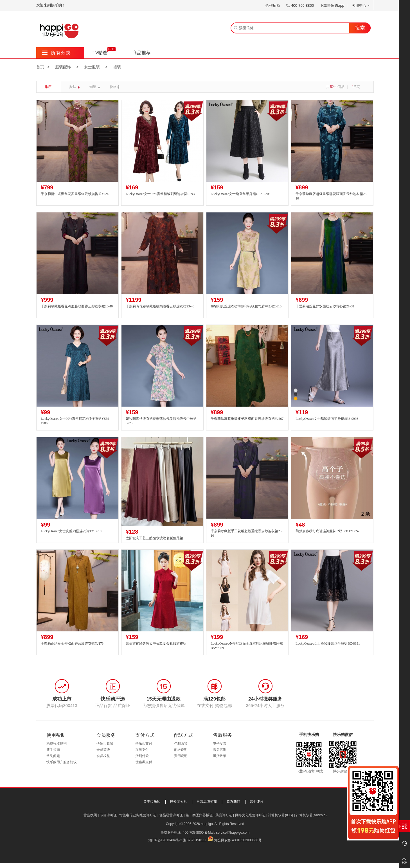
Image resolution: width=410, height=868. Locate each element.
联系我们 (233, 802)
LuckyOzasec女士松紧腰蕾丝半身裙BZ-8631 (328, 643)
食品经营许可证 (171, 815)
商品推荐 (141, 53)
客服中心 (361, 5)
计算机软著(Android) (311, 815)
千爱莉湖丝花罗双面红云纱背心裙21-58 (325, 306)
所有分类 (57, 53)
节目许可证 (108, 815)
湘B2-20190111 (195, 840)
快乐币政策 (105, 744)
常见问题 (53, 756)
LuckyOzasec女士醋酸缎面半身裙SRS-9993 (327, 419)
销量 (93, 87)
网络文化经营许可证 (250, 815)
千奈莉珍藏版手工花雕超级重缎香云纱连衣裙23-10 (247, 533)
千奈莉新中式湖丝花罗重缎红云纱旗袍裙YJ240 (76, 194)
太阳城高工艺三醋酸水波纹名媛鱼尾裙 (154, 538)
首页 (40, 67)
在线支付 (142, 750)
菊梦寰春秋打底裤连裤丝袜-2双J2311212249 (328, 531)
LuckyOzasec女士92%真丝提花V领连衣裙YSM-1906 (75, 421)
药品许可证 (224, 815)
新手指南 (53, 750)
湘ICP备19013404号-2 (165, 840)
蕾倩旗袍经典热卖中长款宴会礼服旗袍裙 (156, 643)
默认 (73, 87)
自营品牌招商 (207, 802)
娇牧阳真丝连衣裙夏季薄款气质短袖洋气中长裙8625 (161, 421)
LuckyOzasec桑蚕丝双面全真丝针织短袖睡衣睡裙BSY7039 (247, 646)
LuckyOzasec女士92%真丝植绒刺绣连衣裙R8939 (161, 194)
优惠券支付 (144, 762)
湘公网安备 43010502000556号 (238, 840)
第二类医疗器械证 (199, 815)
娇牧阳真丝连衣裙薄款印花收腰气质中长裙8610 (246, 306)
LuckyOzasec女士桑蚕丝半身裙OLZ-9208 (241, 194)
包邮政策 (181, 744)
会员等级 (103, 750)
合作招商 (273, 5)
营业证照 (256, 802)
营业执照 (90, 815)
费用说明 (181, 756)
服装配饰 (63, 67)
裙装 (117, 67)
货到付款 (142, 756)
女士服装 (92, 67)
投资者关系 (178, 802)
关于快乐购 (152, 802)
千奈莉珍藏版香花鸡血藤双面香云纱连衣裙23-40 (77, 306)
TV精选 (100, 53)
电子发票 (220, 744)
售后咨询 (220, 750)
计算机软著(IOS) (281, 815)
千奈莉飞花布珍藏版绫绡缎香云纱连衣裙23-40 (160, 306)
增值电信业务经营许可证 (138, 815)
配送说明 (181, 750)
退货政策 (220, 756)
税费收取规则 (57, 744)
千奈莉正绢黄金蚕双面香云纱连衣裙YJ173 (72, 643)
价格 (115, 87)
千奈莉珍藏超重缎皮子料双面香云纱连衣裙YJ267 (247, 419)
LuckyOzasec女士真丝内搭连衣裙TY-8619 (71, 531)
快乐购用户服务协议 (62, 762)
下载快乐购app (332, 5)
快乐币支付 (144, 744)
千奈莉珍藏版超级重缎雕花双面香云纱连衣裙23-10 (332, 196)
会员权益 (103, 756)
